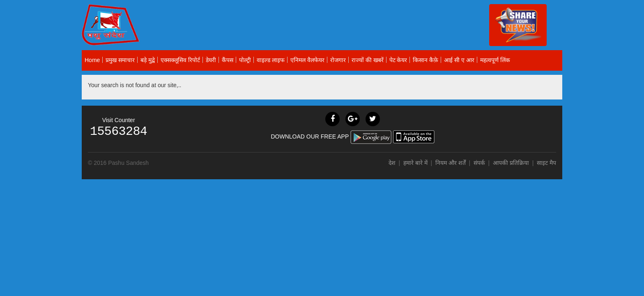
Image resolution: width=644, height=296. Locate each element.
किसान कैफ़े (425, 60)
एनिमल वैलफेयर (307, 60)
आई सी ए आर (459, 60)
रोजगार (338, 60)
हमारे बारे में (416, 163)
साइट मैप (546, 163)
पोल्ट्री (245, 60)
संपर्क (480, 163)
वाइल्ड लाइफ (271, 60)
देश (392, 163)
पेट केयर (398, 60)
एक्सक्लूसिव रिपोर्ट (180, 60)
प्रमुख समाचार (120, 60)
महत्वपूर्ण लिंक (495, 60)
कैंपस (228, 60)
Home (92, 60)
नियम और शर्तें (451, 163)
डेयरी (211, 60)
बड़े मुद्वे (148, 60)
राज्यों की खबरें (368, 60)
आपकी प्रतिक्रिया (511, 163)
